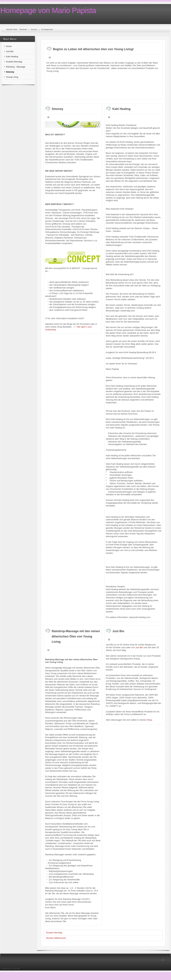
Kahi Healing (12, 57)
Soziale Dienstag (14, 62)
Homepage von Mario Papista (48, 10)
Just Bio (10, 51)
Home (9, 46)
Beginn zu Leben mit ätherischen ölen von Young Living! (93, 49)
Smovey (10, 72)
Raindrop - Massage (16, 67)
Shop (150, 720)
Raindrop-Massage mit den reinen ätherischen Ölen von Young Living (76, 636)
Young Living (12, 77)
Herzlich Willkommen (56, 938)
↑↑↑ (163, 960)
